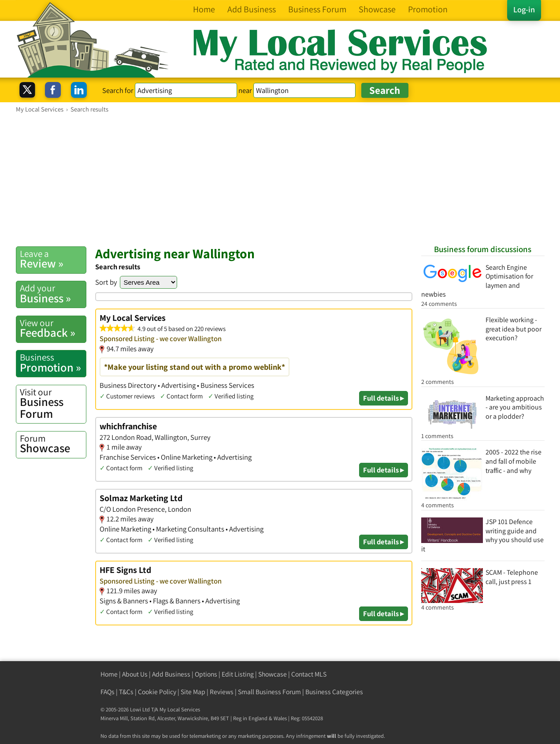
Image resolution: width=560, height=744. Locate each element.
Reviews (222, 692)
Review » (53, 259)
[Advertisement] (280, 179)
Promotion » (53, 363)
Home (109, 674)
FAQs (108, 692)
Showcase (53, 444)
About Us (135, 674)
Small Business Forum (269, 692)
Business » (53, 294)
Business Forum (53, 404)
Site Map (193, 692)
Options (206, 674)
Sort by (106, 282)
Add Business (171, 674)
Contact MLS (309, 674)
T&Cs (126, 692)
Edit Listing (238, 674)
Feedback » (53, 328)
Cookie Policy (157, 692)
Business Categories (334, 692)
